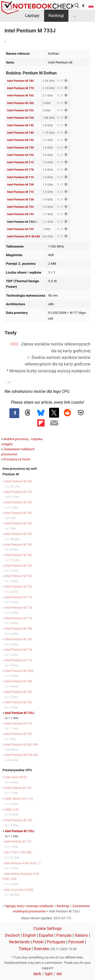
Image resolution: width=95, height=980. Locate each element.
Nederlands (20, 942)
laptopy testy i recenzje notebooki (29, 906)
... (75, 16)
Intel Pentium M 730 (20, 148)
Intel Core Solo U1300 (19, 890)
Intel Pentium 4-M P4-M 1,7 (22, 863)
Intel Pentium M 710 (20, 177)
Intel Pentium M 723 (20, 229)
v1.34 (7, 382)
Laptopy (32, 16)
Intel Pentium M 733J (20, 713)
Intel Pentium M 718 (18, 650)
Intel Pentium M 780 (20, 81)
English (29, 935)
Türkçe (25, 949)
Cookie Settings (48, 928)
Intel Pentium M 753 (20, 207)
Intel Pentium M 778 (20, 170)
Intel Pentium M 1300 (19, 671)
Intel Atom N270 (16, 777)
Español (46, 935)
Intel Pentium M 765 (20, 95)
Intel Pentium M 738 (20, 199)
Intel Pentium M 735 (20, 140)
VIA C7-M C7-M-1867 (18, 852)
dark (37, 974)
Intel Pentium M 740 (20, 133)
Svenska (41, 949)
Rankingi (56, 16)
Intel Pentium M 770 (20, 88)
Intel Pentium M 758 (20, 185)
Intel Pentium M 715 (20, 162)
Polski (38, 942)
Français (64, 935)
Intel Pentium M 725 (20, 155)
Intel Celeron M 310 (18, 788)
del (59, 974)
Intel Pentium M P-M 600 (24, 236)
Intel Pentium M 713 (18, 724)
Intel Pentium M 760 (20, 103)
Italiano (81, 935)
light (49, 974)
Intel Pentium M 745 (20, 125)
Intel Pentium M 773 (20, 192)
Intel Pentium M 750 (20, 118)
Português (56, 942)
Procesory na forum (17, 459)
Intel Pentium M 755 (20, 110)
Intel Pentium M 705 (18, 639)
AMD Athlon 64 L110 (19, 799)
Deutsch (12, 935)
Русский (76, 942)
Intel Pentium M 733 (20, 214)
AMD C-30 (12, 810)
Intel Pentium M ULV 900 (21, 745)
